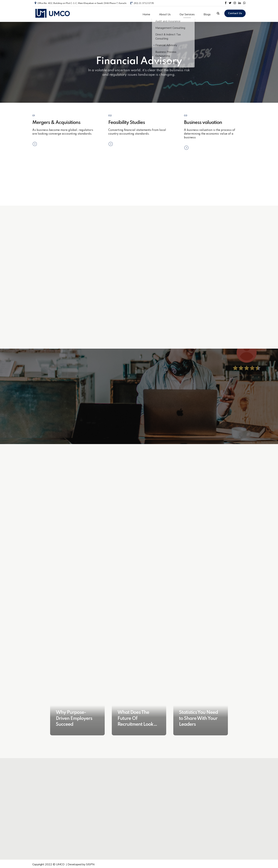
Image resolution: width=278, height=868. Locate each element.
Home (146, 13)
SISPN (90, 863)
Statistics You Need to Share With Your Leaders (198, 717)
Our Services (187, 13)
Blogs (207, 13)
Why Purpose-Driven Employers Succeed (74, 717)
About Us (165, 13)
